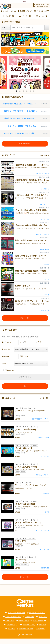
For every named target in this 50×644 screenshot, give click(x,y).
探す (25, 392)
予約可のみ (8, 376)
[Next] (46, 78)
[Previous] (4, 78)
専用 (39, 348)
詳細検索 (22, 382)
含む (27, 348)
